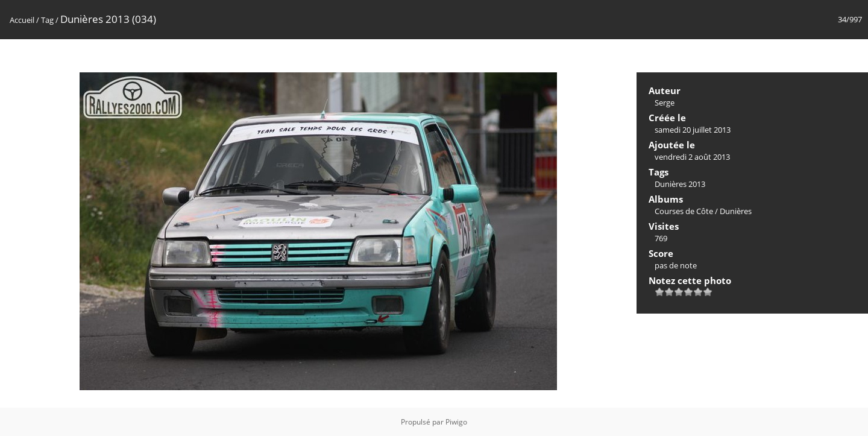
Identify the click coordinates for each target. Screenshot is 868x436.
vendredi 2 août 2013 (692, 157)
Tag (47, 20)
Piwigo (456, 422)
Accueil (22, 20)
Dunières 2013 (680, 184)
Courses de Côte (684, 211)
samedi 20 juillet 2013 (693, 130)
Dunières (736, 211)
